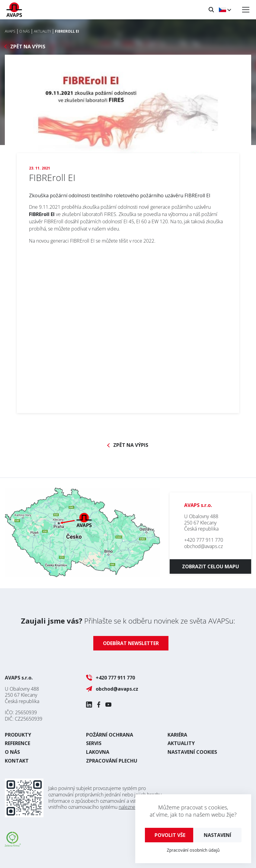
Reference (18, 743)
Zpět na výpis (28, 47)
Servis (94, 743)
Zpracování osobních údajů (193, 850)
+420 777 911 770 (204, 540)
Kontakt (17, 761)
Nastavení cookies (192, 752)
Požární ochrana (110, 735)
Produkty (18, 735)
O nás (12, 752)
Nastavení (218, 835)
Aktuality (181, 743)
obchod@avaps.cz (203, 546)
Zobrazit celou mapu (211, 566)
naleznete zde (134, 807)
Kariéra (177, 735)
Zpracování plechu (112, 761)
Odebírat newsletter (131, 643)
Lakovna (98, 752)
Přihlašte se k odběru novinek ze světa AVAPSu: (128, 621)
